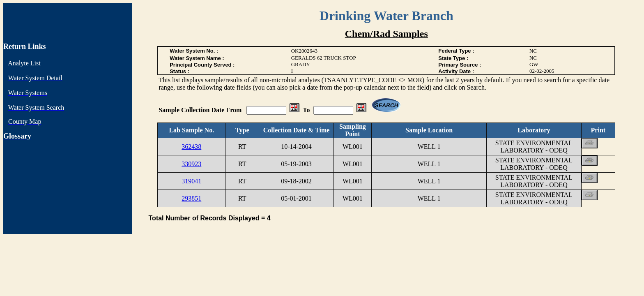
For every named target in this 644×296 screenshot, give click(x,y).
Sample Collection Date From (201, 110)
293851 (191, 198)
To (306, 110)
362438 (191, 147)
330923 (191, 164)
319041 (191, 181)
